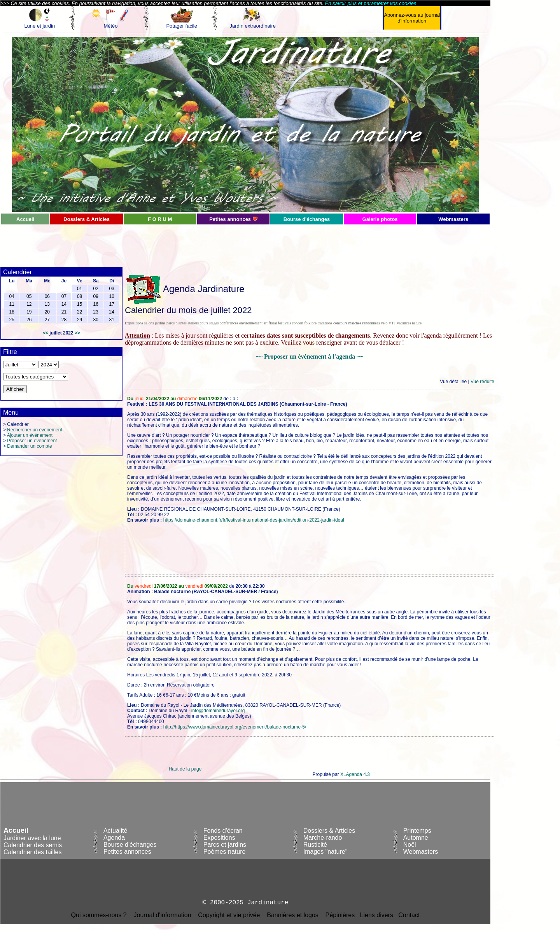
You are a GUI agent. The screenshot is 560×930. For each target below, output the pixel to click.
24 (112, 312)
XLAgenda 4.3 (355, 774)
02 (96, 289)
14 (64, 304)
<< (45, 333)
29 (80, 320)
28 (64, 320)
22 (80, 312)
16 (96, 304)
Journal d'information (163, 915)
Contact (409, 915)
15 (80, 304)
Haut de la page (185, 769)
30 (96, 320)
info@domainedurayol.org (218, 711)
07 (64, 296)
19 (29, 312)
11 (11, 304)
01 (80, 289)
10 (112, 296)
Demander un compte (29, 446)
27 (47, 320)
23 (96, 312)
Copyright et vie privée (229, 915)
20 (47, 312)
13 (47, 304)
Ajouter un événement (30, 435)
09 (96, 296)
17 (112, 304)
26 (29, 320)
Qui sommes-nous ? (99, 915)
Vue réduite (482, 382)
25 (11, 320)
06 (47, 296)
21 (64, 312)
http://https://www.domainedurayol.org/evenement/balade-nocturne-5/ (235, 727)
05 (29, 296)
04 (11, 296)
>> (77, 333)
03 (112, 289)
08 (80, 296)
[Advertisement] (185, 243)
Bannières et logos (293, 915)
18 (11, 312)
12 (29, 304)
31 (112, 320)
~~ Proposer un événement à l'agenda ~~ (309, 356)
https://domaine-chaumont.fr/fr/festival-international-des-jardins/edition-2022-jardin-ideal (254, 520)
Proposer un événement (32, 441)
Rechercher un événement (34, 430)
